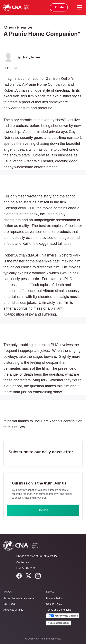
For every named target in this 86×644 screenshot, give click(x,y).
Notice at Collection (59, 623)
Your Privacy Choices (63, 616)
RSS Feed (9, 604)
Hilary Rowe (31, 57)
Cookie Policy (54, 604)
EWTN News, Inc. (48, 556)
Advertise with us (13, 610)
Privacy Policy (54, 598)
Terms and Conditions (59, 610)
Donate (59, 7)
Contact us (23, 563)
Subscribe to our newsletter (19, 598)
